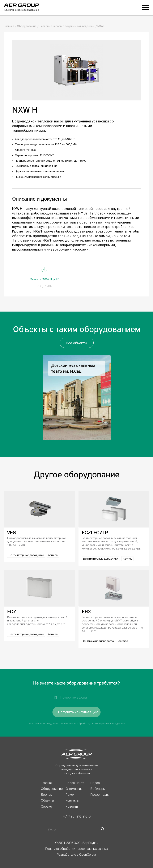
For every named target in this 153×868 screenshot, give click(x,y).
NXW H (101, 26)
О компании (74, 789)
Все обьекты (76, 343)
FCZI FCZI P (95, 533)
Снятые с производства (98, 641)
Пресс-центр (75, 783)
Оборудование (27, 26)
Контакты (72, 801)
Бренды (47, 795)
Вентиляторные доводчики (26, 555)
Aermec (53, 555)
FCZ (12, 612)
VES (12, 533)
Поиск (70, 795)
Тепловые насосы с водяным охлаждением (67, 26)
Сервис (46, 807)
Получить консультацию (78, 712)
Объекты (47, 801)
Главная (9, 26)
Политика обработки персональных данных (77, 849)
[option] (77, 398)
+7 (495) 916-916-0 (77, 816)
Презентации (100, 795)
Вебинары (98, 789)
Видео (95, 783)
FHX (86, 612)
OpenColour (88, 855)
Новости (72, 807)
